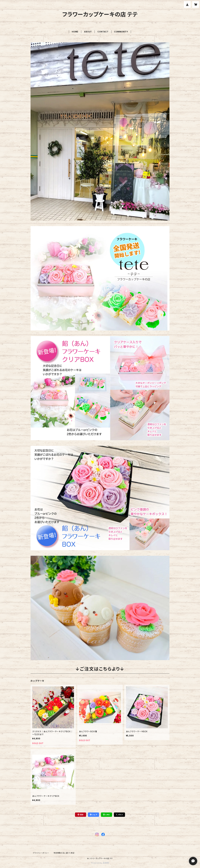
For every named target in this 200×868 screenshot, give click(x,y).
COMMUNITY (121, 32)
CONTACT (103, 32)
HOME (75, 32)
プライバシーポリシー (41, 853)
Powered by (100, 863)
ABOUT (88, 32)
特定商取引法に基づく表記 (64, 853)
